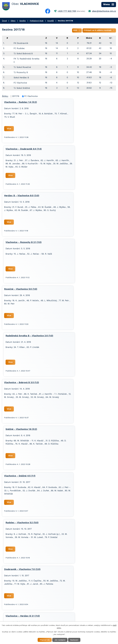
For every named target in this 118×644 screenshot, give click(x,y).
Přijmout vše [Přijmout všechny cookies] (44, 640)
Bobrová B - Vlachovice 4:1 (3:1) (79, 430)
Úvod (4, 21)
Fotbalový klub (37, 21)
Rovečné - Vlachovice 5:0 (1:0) (21, 197)
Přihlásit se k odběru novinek (99, 31)
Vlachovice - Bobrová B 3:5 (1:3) (22, 244)
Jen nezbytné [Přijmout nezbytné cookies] (60, 640)
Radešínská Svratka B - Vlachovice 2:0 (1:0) (86, 197)
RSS (76, 31)
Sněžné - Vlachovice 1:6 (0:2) (78, 244)
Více (9, 129)
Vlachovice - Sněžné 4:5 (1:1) (20, 290)
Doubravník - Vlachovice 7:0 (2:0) (22, 337)
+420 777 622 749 (67, 11)
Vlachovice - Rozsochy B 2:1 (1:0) (80, 150)
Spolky (23, 21)
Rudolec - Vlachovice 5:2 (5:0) (79, 290)
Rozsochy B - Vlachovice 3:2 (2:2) (22, 384)
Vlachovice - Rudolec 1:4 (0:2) (21, 103)
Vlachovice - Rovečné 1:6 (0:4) (79, 384)
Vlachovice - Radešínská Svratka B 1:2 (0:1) (28, 430)
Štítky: (5, 97)
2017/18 (16, 97)
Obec (13, 21)
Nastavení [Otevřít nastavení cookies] (76, 640)
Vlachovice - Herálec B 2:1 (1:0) (79, 337)
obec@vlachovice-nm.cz (104, 11)
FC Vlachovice (31, 97)
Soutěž (51, 21)
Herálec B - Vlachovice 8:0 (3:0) (22, 150)
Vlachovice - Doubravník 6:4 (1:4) (80, 103)
